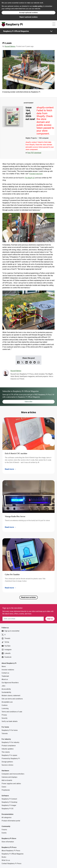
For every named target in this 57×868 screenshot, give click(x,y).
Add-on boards (7, 780)
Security (4, 718)
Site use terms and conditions (12, 699)
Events (4, 833)
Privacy (4, 715)
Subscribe (28, 402)
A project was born (36, 174)
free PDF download (34, 153)
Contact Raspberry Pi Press (11, 864)
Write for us (6, 860)
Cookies (5, 705)
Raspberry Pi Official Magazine (16, 31)
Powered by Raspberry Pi (11, 759)
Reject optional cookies (29, 17)
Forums (4, 830)
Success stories (7, 765)
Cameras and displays (9, 777)
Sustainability (6, 692)
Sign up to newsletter (11, 631)
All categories (7, 817)
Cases (4, 787)
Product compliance (9, 746)
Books (4, 857)
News (4, 666)
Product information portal (11, 821)
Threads (6, 638)
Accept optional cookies (28, 13)
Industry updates (8, 749)
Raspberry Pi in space (9, 755)
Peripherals (6, 790)
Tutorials (5, 733)
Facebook (7, 657)
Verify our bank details (10, 721)
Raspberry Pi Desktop (9, 802)
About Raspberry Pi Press (11, 851)
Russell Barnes (10, 46)
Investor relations (8, 670)
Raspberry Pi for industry (10, 742)
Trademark (5, 676)
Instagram (7, 650)
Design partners (7, 762)
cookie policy (37, 6)
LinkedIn (6, 653)
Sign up (50, 619)
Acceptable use (7, 702)
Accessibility (6, 689)
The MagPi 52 (30, 178)
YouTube (6, 646)
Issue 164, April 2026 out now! (30, 113)
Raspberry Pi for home (10, 730)
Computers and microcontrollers (13, 774)
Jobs (3, 686)
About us (5, 679)
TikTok (5, 642)
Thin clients (6, 752)
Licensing (5, 708)
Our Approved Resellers (10, 683)
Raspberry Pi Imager (9, 805)
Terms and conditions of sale (12, 712)
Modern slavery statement (11, 696)
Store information (8, 842)
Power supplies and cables (11, 784)
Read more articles (29, 597)
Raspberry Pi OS (7, 809)
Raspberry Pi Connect (9, 799)
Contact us (5, 673)
